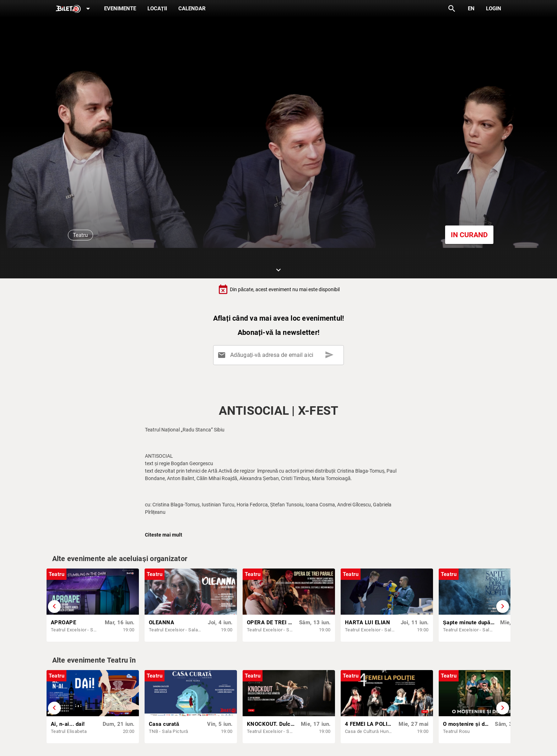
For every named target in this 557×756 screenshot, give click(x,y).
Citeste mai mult (164, 535)
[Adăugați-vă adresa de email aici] (280, 355)
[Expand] (74, 9)
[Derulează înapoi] (54, 607)
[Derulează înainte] (503, 607)
